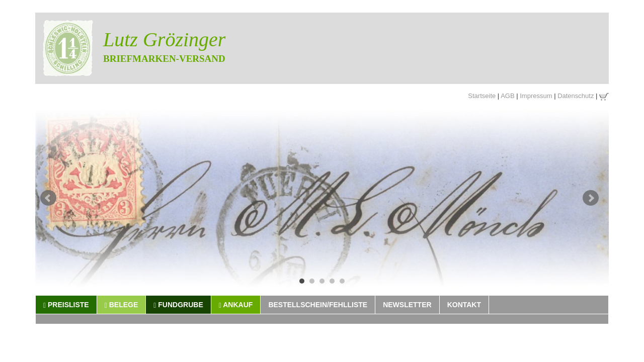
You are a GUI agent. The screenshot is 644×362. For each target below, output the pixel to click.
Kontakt (464, 305)
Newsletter (407, 305)
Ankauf (236, 305)
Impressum (536, 96)
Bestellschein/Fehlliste (318, 305)
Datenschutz (576, 96)
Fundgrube (178, 305)
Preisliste (66, 305)
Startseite (482, 96)
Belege (122, 305)
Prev (48, 198)
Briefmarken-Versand (164, 59)
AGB (507, 96)
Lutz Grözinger (164, 39)
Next (591, 198)
